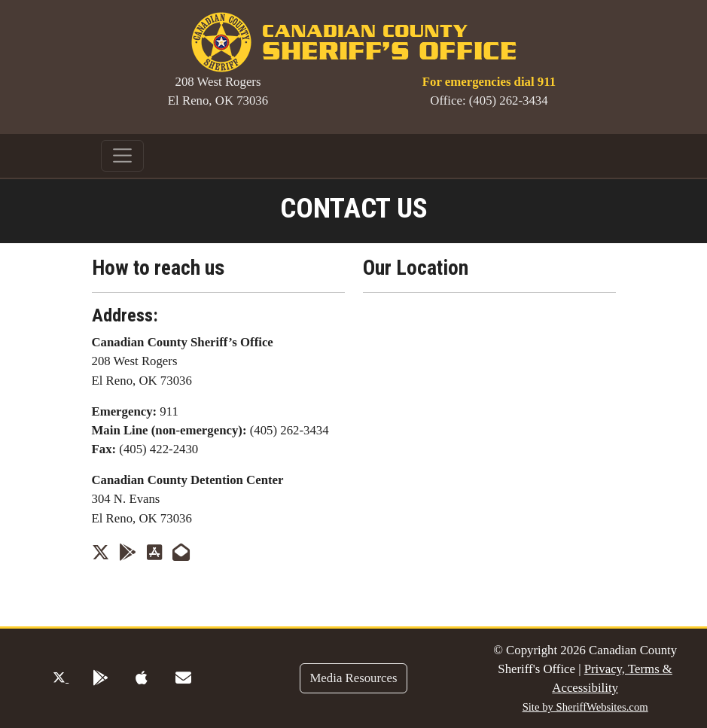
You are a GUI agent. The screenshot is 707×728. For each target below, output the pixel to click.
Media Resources (353, 678)
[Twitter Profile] (101, 553)
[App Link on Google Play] (128, 553)
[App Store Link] (154, 553)
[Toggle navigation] (123, 156)
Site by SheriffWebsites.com (585, 707)
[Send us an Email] (181, 553)
